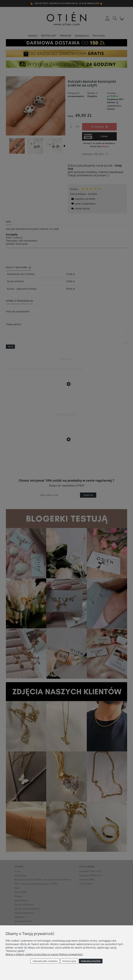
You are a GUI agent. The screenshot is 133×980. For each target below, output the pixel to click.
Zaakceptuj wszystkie (91, 961)
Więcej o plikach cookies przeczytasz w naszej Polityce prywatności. (44, 954)
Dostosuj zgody (69, 961)
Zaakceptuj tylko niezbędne (45, 961)
